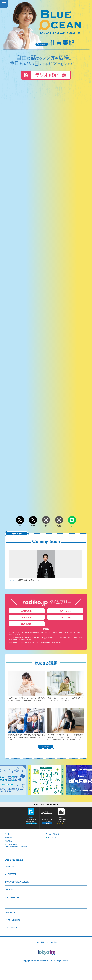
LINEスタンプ (72, 525)
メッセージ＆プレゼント (54, 834)
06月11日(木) (27, 624)
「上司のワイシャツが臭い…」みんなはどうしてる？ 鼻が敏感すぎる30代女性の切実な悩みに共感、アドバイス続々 (27, 698)
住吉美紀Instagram (59, 525)
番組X (20, 525)
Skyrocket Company (12, 897)
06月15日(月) (27, 617)
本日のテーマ (10, 834)
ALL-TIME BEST (10, 874)
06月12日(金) (65, 617)
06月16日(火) (65, 611)
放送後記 (9, 837)
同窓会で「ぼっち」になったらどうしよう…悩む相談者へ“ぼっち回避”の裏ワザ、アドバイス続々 (65, 698)
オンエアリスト (52, 837)
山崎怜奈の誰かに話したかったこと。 (17, 882)
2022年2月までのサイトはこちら (46, 942)
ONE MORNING (10, 866)
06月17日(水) (27, 611)
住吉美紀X (33, 525)
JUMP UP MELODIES (12, 920)
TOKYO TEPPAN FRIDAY (13, 928)
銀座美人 (9, 841)
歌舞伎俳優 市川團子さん (46, 566)
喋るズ (7, 905)
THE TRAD (9, 889)
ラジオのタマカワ (10, 912)
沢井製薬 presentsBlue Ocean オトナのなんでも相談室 (17, 846)
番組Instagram (46, 525)
